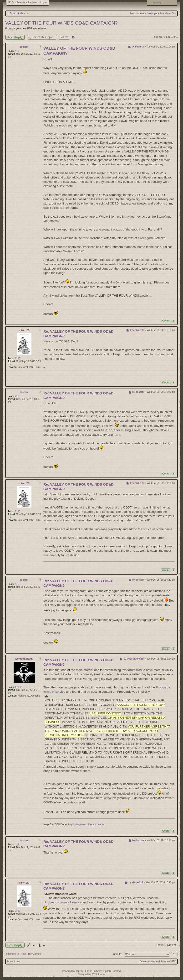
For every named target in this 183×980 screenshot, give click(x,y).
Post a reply (15, 945)
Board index (17, 13)
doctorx (24, 47)
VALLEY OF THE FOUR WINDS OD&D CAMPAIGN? (61, 23)
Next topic (152, 13)
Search (21, 2)
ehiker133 (24, 330)
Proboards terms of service (63, 902)
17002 (18, 687)
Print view (165, 13)
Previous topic (137, 13)
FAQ (11, 2)
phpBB (79, 971)
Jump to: (117, 954)
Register (33, 2)
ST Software (98, 974)
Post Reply (15, 37)
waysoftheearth (24, 659)
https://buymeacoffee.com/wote (86, 824)
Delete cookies (147, 962)
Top (174, 13)
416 (17, 51)
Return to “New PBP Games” (25, 954)
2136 (18, 359)
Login (43, 2)
